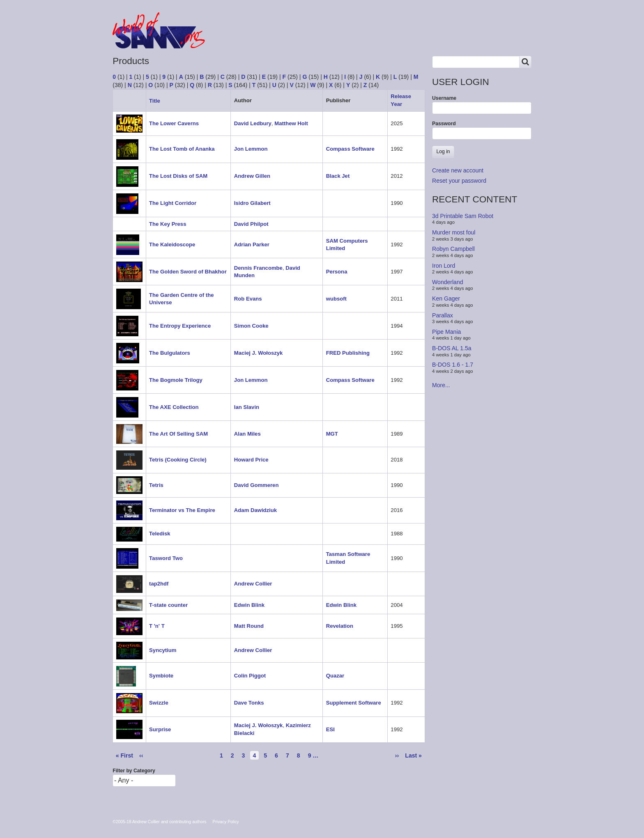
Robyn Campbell (453, 249)
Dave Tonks (249, 703)
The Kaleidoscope (172, 245)
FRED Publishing (348, 353)
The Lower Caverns (174, 123)
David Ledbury (253, 123)
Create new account (458, 170)
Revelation (340, 626)
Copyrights (358, 38)
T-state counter (168, 605)
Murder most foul (454, 232)
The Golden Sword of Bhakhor (188, 272)
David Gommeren (256, 485)
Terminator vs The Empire (182, 510)
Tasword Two (166, 558)
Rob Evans (248, 299)
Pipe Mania (446, 332)
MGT (332, 434)
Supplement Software (354, 703)
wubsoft (336, 299)
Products (276, 38)
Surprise (160, 729)
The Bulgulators (170, 353)
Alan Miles (247, 434)
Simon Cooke (251, 326)
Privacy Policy (226, 822)
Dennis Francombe (258, 268)
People (315, 38)
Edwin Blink (249, 605)
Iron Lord (444, 265)
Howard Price (251, 460)
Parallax (443, 315)
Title (158, 101)
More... (441, 385)
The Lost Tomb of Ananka (182, 149)
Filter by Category (134, 771)
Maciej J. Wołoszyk (259, 353)
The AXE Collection (174, 407)
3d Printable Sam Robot (463, 216)
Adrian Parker (252, 245)
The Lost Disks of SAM (178, 176)
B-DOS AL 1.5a (452, 348)
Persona (337, 272)
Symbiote (161, 676)
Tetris (156, 485)
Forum (237, 38)
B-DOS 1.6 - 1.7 (453, 365)
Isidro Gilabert (252, 203)
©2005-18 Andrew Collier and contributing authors (159, 822)
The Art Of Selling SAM (178, 434)
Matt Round (249, 626)
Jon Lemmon (251, 149)
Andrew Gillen (252, 176)
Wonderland (448, 282)
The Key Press (168, 224)
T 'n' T (157, 626)
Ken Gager (446, 298)
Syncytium (163, 650)
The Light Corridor (173, 203)
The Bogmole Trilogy (176, 380)
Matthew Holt (291, 123)
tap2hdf (159, 584)
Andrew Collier (253, 584)
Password (444, 124)
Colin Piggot (250, 676)
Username (444, 98)
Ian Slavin (247, 407)
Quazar (335, 676)
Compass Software (350, 149)
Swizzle (159, 703)
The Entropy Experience (180, 326)
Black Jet (338, 176)
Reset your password (459, 181)
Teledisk (160, 534)
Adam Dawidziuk (255, 510)
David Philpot (251, 224)
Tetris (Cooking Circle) (178, 460)
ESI (330, 729)
